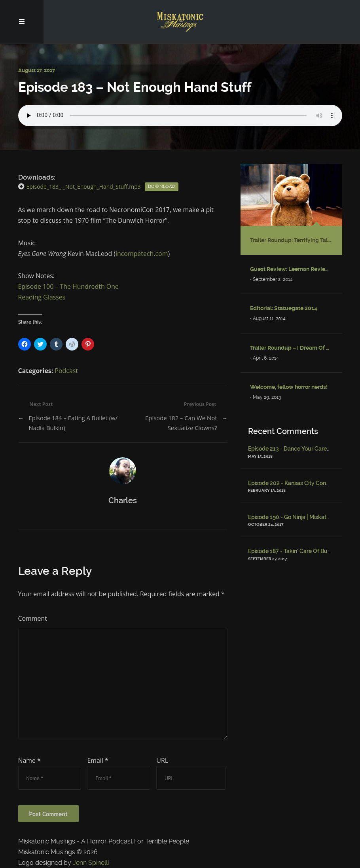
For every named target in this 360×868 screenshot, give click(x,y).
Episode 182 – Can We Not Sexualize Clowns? (181, 423)
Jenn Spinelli (91, 863)
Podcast (66, 371)
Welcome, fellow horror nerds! (289, 387)
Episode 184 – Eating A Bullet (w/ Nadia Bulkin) (73, 423)
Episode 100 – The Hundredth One (68, 286)
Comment (33, 618)
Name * (29, 760)
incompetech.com (142, 254)
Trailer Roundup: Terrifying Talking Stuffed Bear (291, 240)
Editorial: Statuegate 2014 (284, 308)
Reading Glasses (42, 297)
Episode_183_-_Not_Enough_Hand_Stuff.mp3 (84, 187)
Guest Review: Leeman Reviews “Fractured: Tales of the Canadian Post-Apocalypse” (291, 269)
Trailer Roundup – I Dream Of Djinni (291, 348)
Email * (98, 760)
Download (162, 187)
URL (162, 760)
